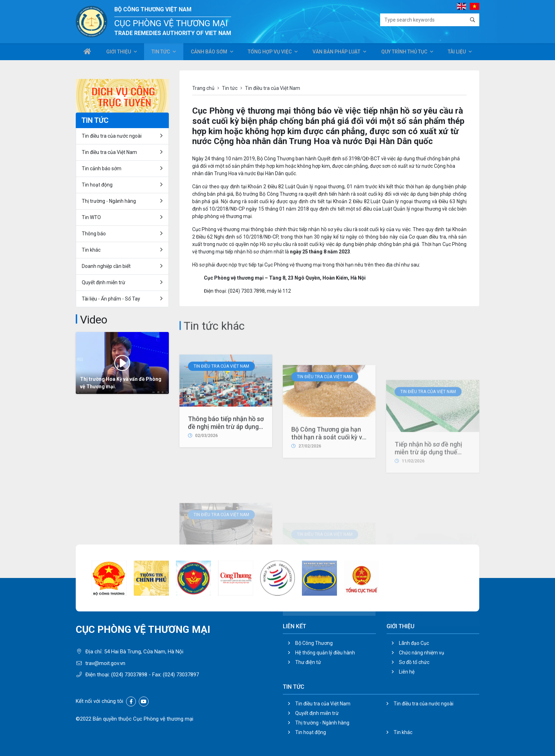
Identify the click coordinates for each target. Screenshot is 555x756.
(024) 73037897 (181, 675)
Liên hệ (407, 672)
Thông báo (94, 234)
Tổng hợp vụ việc (269, 52)
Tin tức (230, 88)
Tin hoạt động (311, 732)
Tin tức (160, 52)
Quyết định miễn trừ (104, 282)
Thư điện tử (308, 662)
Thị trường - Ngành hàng (109, 201)
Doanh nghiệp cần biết (106, 266)
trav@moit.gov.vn (105, 663)
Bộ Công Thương (314, 643)
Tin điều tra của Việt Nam (221, 422)
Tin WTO (91, 217)
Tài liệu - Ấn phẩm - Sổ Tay (111, 299)
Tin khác (91, 250)
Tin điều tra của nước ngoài (112, 136)
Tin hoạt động (97, 185)
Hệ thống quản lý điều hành (325, 653)
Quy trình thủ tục (404, 52)
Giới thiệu (118, 52)
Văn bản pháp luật (336, 52)
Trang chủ (203, 88)
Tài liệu (457, 52)
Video (94, 320)
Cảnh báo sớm (209, 52)
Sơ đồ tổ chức (414, 662)
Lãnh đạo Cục (414, 643)
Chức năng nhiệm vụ (422, 653)
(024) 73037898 (129, 675)
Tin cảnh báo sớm (102, 168)
